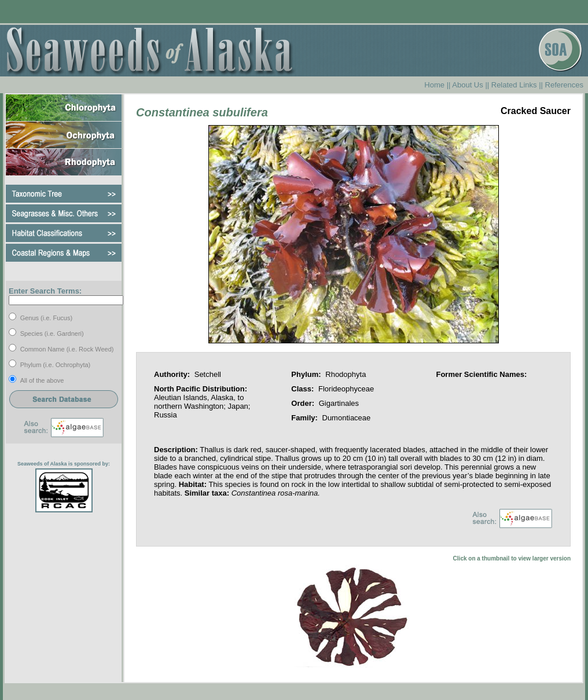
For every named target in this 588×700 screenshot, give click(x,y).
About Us (467, 85)
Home (434, 85)
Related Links (514, 85)
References (564, 85)
